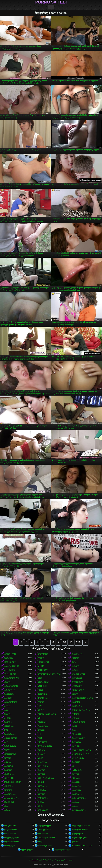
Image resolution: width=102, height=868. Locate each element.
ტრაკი (41, 658)
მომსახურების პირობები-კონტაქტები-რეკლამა (51, 860)
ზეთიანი (8, 770)
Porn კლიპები (44, 830)
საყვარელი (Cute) (13, 678)
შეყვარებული (11, 702)
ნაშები (75, 670)
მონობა (8, 762)
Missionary (43, 670)
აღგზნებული (78, 686)
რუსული (8, 790)
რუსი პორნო (10, 834)
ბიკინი (75, 806)
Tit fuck (41, 782)
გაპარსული (10, 670)
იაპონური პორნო (80, 830)
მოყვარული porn (12, 838)
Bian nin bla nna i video (82, 846)
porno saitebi (51, 2)
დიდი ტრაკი (78, 794)
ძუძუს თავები (10, 774)
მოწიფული (43, 766)
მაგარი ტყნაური (79, 838)
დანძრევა (9, 726)
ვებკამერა (43, 798)
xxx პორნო (43, 834)
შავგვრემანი (78, 654)
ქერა (74, 662)
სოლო (41, 710)
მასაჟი (7, 810)
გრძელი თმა (78, 758)
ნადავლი (76, 666)
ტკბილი (75, 714)
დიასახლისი (10, 754)
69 (73, 766)
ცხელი (75, 694)
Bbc (40, 718)
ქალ (6, 742)
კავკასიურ (43, 742)
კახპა (40, 690)
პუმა (6, 806)
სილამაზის (77, 678)
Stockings (42, 686)
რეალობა (43, 762)
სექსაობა (9, 658)
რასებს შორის (78, 722)
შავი (6, 710)
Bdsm (41, 758)
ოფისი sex (9, 778)
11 (71, 642)
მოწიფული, (10, 846)
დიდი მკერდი (11, 662)
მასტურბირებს (11, 686)
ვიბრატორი (10, 766)
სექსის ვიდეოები (63, 850)
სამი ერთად (44, 682)
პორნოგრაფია (45, 846)
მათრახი (76, 762)
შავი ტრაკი (43, 786)
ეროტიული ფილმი (81, 754)
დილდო (76, 746)
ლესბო (41, 730)
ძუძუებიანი (43, 654)
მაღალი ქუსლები (46, 778)
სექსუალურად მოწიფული (50, 674)
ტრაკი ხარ (77, 734)
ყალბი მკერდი (79, 810)
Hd (39, 734)
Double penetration (13, 782)
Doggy (41, 666)
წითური (8, 722)
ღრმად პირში (78, 690)
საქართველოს (79, 798)
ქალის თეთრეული (47, 714)
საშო (40, 678)
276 (78, 642)
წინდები (75, 802)
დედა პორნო (11, 830)
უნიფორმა (9, 802)
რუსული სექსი (45, 826)
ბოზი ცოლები (11, 738)
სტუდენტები (10, 734)
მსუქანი (41, 794)
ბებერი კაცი (10, 794)
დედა (74, 726)
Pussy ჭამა (77, 770)
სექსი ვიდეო (27, 850)
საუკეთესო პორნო (47, 838)
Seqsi (40, 842)
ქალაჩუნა (76, 742)
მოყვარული (77, 682)
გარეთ (8, 718)
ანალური (42, 694)
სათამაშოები (10, 694)
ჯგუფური (8, 786)
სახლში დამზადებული (82, 698)
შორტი (41, 806)
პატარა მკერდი (12, 666)
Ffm (6, 730)
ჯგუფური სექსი (45, 746)
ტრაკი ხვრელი (11, 798)
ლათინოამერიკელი (81, 750)
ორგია (41, 802)
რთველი (42, 754)
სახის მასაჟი (10, 746)
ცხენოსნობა (44, 662)
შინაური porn (10, 826)
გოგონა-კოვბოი (79, 674)
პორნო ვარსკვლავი (81, 710)
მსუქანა (41, 774)
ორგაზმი (42, 790)
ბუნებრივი (43, 698)
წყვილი (8, 714)
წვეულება (76, 790)
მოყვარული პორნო (81, 826)
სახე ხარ (76, 782)
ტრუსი (41, 702)
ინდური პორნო (12, 842)
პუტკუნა (75, 774)
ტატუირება (43, 726)
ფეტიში (41, 770)
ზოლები (75, 718)
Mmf (40, 738)
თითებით (76, 702)
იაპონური (9, 698)
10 (64, 642)
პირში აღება (10, 654)
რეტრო (8, 758)
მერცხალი (43, 810)
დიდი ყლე (77, 706)
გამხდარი (43, 722)
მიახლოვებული (79, 738)
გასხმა (7, 706)
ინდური (42, 750)
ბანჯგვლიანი (10, 690)
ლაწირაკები (10, 674)
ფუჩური (75, 658)
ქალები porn (77, 834)
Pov (40, 706)
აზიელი (8, 682)
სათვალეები (78, 786)
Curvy (7, 750)
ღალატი (76, 778)
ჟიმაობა (75, 842)
